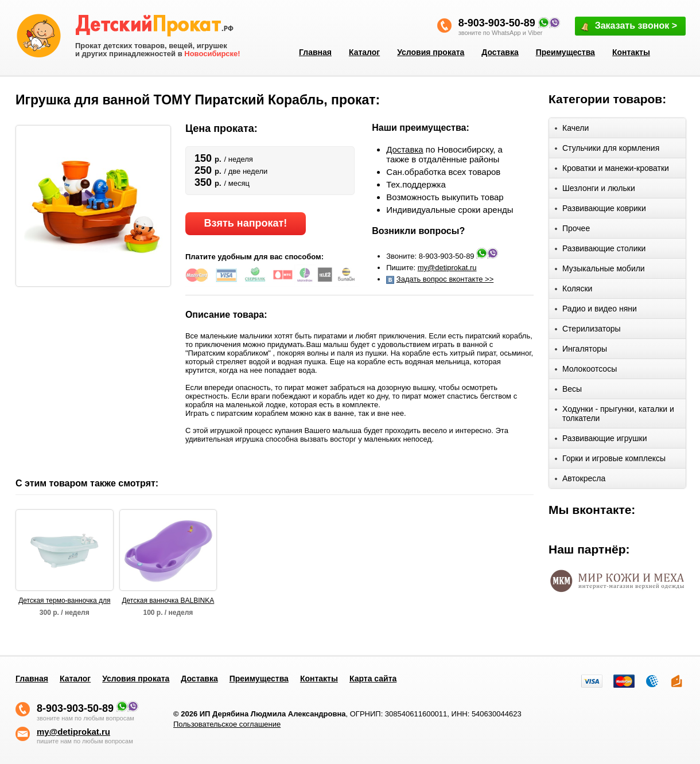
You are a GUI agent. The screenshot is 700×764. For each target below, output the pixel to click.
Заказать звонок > (628, 27)
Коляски (573, 291)
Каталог (364, 52)
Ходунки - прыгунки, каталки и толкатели (615, 414)
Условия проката (431, 52)
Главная (315, 52)
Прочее (572, 230)
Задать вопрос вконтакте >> (445, 279)
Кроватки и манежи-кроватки (612, 170)
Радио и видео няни (596, 311)
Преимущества (565, 52)
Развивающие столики (600, 250)
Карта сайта (373, 679)
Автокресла (580, 480)
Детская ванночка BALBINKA (168, 601)
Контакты (631, 52)
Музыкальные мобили (600, 270)
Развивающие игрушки (601, 440)
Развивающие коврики (600, 210)
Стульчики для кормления (607, 150)
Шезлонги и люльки (595, 190)
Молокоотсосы (586, 371)
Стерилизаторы (588, 331)
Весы (568, 391)
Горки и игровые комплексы (610, 460)
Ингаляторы (581, 351)
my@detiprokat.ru (447, 268)
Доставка (500, 52)
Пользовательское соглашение (227, 724)
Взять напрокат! (245, 223)
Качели (572, 130)
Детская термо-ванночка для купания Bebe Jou (64, 601)
